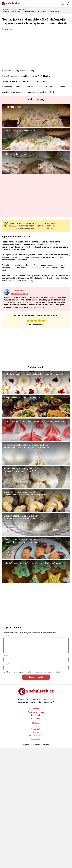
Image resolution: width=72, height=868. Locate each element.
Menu (68, 5)
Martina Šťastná (20, 293)
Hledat (62, 5)
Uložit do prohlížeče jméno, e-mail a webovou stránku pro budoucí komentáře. (33, 672)
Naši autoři (36, 715)
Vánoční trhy (36, 739)
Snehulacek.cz (6, 9)
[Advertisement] (36, 50)
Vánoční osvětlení (36, 735)
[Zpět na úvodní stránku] (16, 3)
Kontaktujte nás (36, 709)
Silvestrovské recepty (19, 9)
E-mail (6, 664)
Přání (36, 726)
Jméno (6, 656)
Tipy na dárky (36, 729)
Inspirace (36, 723)
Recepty (36, 732)
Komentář (7, 636)
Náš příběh (36, 718)
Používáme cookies (36, 712)
